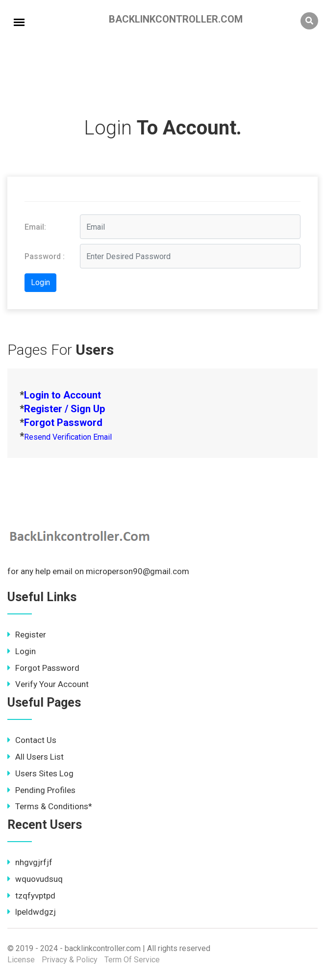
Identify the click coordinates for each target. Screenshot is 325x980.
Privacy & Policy (70, 960)
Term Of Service (132, 960)
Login (22, 651)
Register (27, 635)
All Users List (36, 757)
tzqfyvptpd (31, 896)
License (21, 960)
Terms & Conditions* (50, 806)
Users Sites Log (40, 773)
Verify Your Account (48, 684)
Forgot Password (43, 668)
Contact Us (32, 740)
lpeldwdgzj (32, 912)
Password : (45, 256)
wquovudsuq (35, 879)
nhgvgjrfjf (30, 862)
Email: (35, 227)
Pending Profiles (41, 790)
